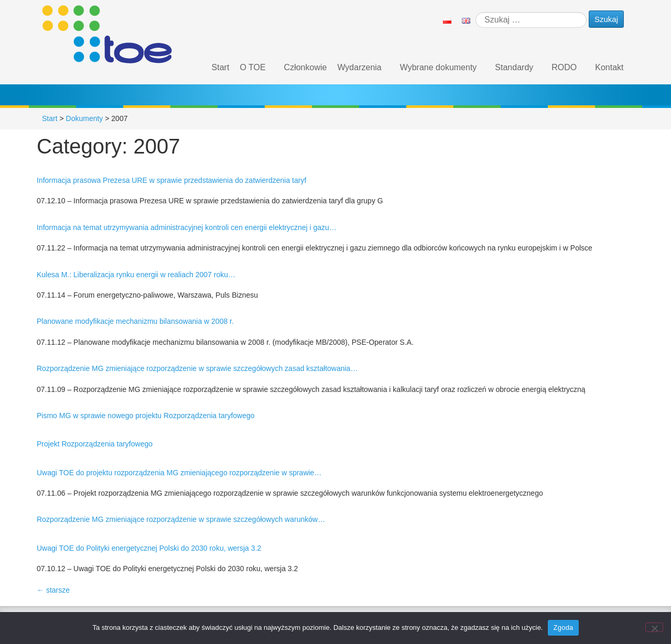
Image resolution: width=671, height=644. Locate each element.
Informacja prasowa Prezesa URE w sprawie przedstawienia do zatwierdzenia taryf (171, 180)
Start (221, 67)
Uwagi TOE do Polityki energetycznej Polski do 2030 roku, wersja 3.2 (149, 548)
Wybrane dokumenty (439, 67)
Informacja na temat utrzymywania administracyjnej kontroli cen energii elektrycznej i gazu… (187, 227)
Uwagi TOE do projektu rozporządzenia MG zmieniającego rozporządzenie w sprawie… (179, 473)
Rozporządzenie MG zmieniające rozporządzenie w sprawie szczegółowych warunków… (181, 519)
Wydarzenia (359, 67)
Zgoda (563, 627)
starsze (53, 590)
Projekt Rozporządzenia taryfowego (95, 444)
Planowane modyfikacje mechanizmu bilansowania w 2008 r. (135, 321)
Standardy (514, 67)
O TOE (252, 67)
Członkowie (306, 67)
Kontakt (609, 67)
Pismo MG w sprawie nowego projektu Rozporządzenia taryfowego (146, 416)
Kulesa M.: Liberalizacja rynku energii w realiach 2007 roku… (136, 275)
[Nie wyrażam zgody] (654, 627)
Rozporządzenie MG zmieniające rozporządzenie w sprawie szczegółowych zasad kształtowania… (197, 368)
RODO (564, 67)
